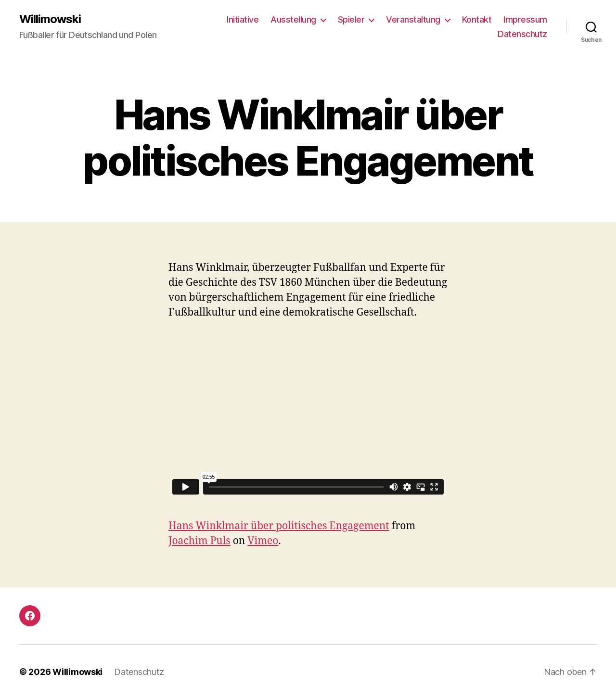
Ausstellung (293, 19)
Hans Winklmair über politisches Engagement (279, 526)
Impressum (525, 19)
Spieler (351, 19)
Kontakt (477, 19)
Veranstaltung (413, 19)
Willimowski (50, 19)
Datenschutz (522, 34)
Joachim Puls (199, 541)
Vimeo (263, 541)
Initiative (243, 19)
